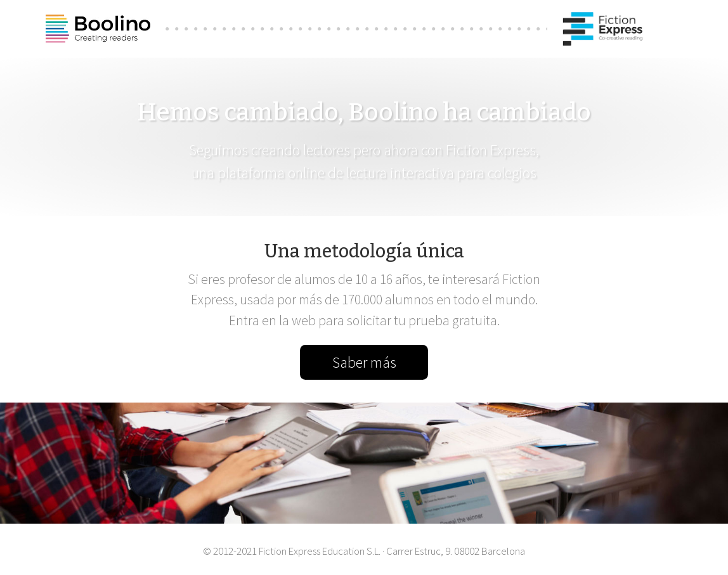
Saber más (364, 362)
